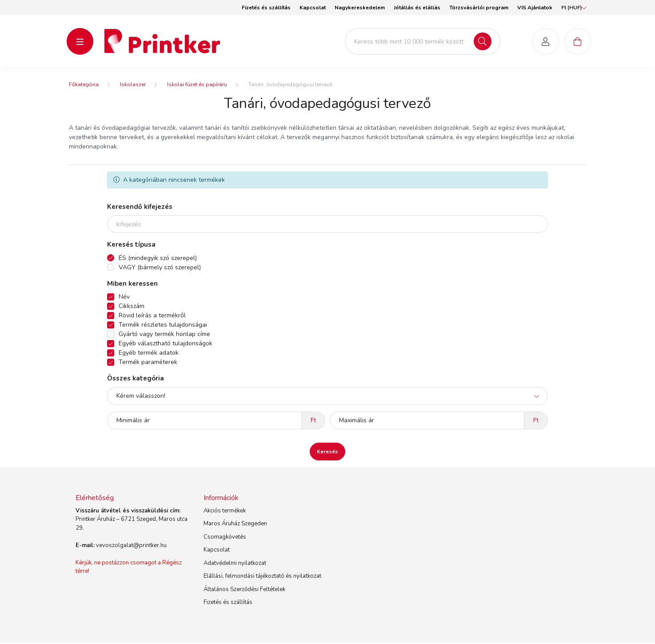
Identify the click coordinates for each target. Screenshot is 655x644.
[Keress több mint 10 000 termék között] (423, 42)
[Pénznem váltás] (572, 8)
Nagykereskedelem (360, 8)
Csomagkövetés (225, 538)
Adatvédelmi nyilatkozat (235, 564)
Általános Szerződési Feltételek (244, 591)
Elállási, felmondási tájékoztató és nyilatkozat (262, 577)
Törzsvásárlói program (479, 8)
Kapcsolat (313, 8)
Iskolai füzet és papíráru (197, 86)
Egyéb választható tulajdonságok (166, 345)
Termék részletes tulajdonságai (163, 326)
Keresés (327, 452)
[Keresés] (483, 42)
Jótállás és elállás (417, 8)
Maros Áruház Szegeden (235, 525)
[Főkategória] (84, 86)
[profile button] (546, 42)
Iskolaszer (133, 86)
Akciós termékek (225, 512)
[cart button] (578, 42)
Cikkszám (132, 307)
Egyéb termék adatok (149, 354)
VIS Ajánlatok (535, 8)
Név (124, 298)
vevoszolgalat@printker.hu (131, 547)
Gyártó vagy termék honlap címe (164, 335)
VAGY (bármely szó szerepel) (160, 268)
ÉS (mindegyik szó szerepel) (158, 259)
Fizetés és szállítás (266, 8)
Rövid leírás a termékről (152, 317)
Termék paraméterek (148, 363)
